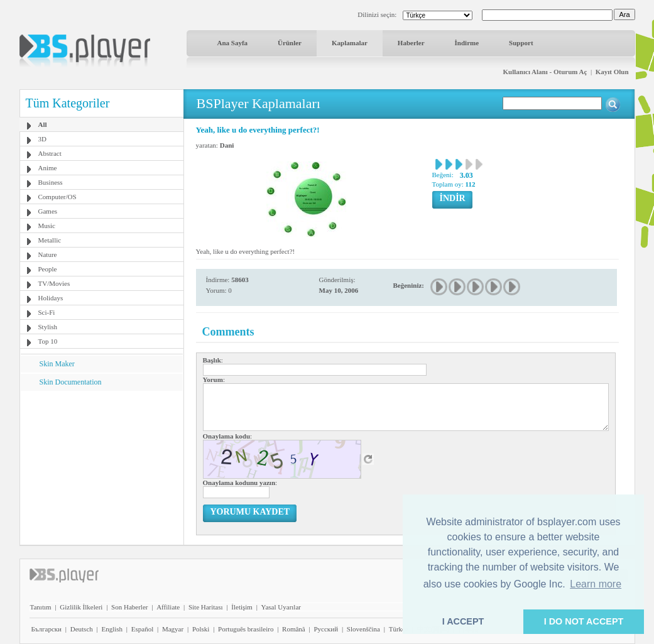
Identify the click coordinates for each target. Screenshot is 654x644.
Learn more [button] (596, 584)
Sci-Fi (47, 312)
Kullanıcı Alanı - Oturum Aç (545, 72)
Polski (201, 629)
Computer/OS (57, 197)
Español (142, 629)
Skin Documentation (71, 382)
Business (51, 182)
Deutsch (82, 629)
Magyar (173, 629)
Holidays (51, 298)
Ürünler (290, 43)
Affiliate (168, 607)
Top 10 (48, 341)
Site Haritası (206, 607)
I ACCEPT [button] (463, 621)
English (112, 629)
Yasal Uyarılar (281, 607)
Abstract (50, 153)
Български (47, 629)
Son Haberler (129, 607)
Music (47, 226)
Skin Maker (57, 364)
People (48, 269)
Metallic (50, 240)
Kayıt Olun (612, 72)
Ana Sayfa (233, 43)
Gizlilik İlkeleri (81, 607)
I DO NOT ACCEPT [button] (584, 621)
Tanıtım (41, 607)
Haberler (411, 43)
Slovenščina (363, 629)
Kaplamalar (350, 43)
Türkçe (399, 629)
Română (294, 629)
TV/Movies (54, 283)
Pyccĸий (326, 629)
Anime (48, 168)
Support (521, 43)
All (43, 124)
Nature (48, 254)
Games (48, 211)
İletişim (242, 607)
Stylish (48, 327)
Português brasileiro (246, 629)
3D (42, 139)
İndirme (467, 43)
